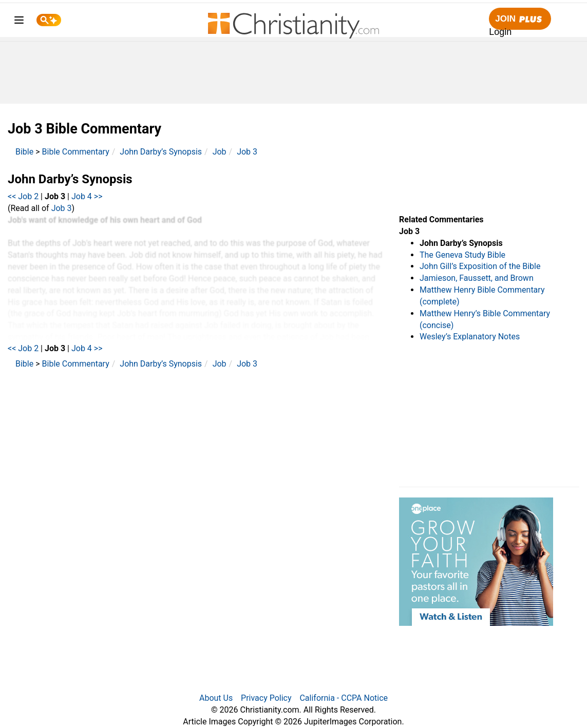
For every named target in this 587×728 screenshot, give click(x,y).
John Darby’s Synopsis (161, 152)
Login (500, 32)
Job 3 (247, 152)
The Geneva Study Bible (462, 255)
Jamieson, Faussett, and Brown (477, 278)
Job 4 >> (87, 196)
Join (520, 19)
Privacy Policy (266, 698)
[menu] (19, 22)
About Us (216, 698)
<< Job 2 (23, 196)
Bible (24, 152)
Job (220, 152)
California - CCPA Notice (344, 698)
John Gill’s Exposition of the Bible (480, 266)
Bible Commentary (76, 152)
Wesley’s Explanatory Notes (470, 337)
